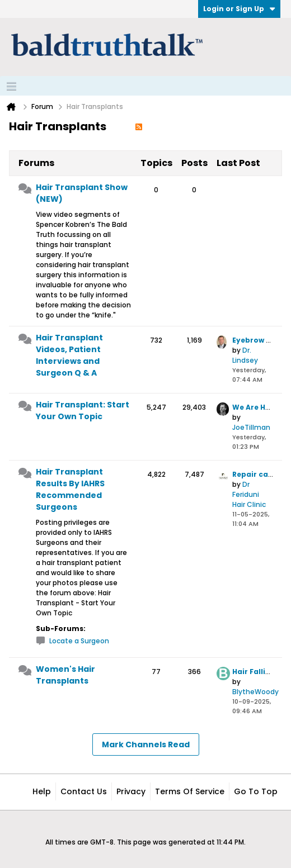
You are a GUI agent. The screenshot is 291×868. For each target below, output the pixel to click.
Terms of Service (190, 791)
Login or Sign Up (239, 9)
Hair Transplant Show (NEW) (82, 193)
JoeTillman (251, 427)
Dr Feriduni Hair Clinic (249, 494)
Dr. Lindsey (245, 355)
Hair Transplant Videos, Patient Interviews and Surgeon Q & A (69, 355)
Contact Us (84, 791)
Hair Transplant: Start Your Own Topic (83, 411)
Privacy (131, 791)
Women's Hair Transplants (65, 675)
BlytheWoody (255, 692)
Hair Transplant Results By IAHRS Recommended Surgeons (70, 489)
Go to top (256, 791)
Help (42, 791)
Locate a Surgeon (79, 641)
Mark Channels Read (146, 744)
